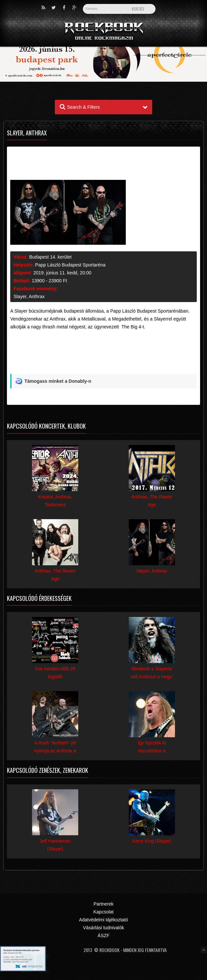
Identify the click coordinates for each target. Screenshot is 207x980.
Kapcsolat (103, 912)
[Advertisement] (103, 358)
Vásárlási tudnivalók (103, 928)
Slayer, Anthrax (29, 296)
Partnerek (103, 904)
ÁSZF (104, 936)
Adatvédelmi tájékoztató (103, 920)
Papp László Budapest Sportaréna (70, 265)
